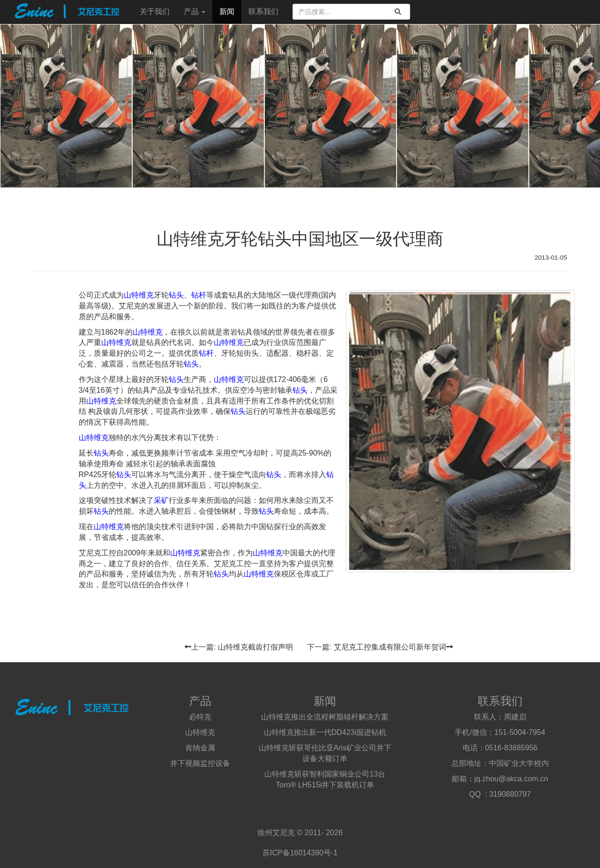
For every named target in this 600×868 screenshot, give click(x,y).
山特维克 (139, 295)
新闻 (227, 11)
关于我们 (155, 11)
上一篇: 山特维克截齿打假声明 (239, 647)
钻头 (176, 295)
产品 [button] (195, 11)
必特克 (200, 717)
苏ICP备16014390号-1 (300, 853)
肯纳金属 (200, 748)
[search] (398, 12)
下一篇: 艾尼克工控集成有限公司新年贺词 (380, 647)
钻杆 (199, 295)
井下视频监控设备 (200, 763)
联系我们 (263, 11)
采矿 (161, 500)
